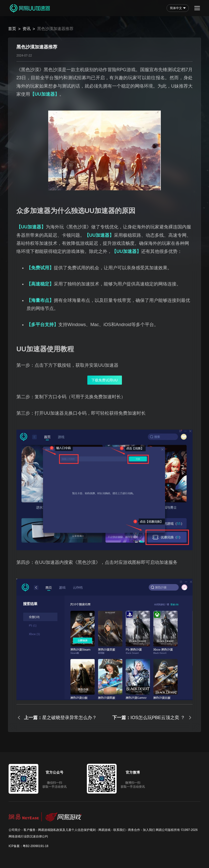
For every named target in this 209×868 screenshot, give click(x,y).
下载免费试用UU (104, 380)
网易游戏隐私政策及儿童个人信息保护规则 (67, 830)
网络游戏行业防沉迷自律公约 (28, 836)
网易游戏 (104, 830)
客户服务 (30, 830)
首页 (12, 29)
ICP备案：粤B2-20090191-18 (28, 846)
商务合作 (134, 830)
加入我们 (149, 830)
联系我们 (119, 830)
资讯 (27, 29)
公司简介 (15, 830)
